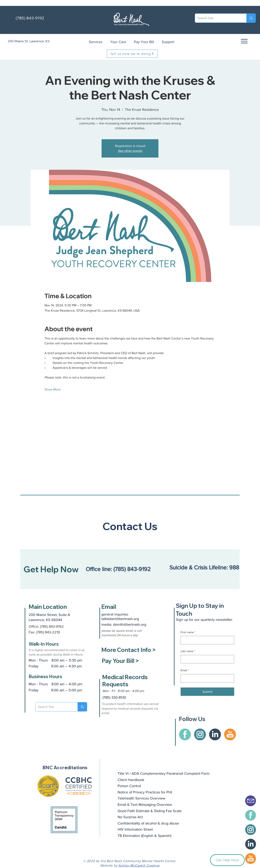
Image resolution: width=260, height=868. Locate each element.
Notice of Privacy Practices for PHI (145, 792)
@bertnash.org (135, 624)
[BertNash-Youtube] (251, 859)
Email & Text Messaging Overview (145, 805)
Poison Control (129, 786)
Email (185, 670)
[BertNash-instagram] (251, 830)
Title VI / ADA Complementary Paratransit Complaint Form (164, 773)
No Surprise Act (130, 817)
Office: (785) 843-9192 (46, 627)
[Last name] (206, 659)
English (148, 836)
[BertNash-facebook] (251, 815)
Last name (188, 651)
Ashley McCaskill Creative (139, 865)
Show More (53, 389)
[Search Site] (218, 18)
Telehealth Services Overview (141, 798)
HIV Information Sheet (135, 829)
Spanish (164, 836)
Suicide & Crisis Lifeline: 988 (205, 567)
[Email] (206, 678)
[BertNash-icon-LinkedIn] (251, 844)
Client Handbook (131, 780)
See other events (130, 151)
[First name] (206, 640)
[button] (244, 41)
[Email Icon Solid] (251, 801)
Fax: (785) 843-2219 (44, 632)
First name (188, 632)
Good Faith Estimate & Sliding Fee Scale (150, 811)
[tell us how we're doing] (132, 54)
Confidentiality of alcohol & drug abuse (148, 823)
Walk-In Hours (44, 644)
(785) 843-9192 (30, 18)
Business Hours (45, 677)
